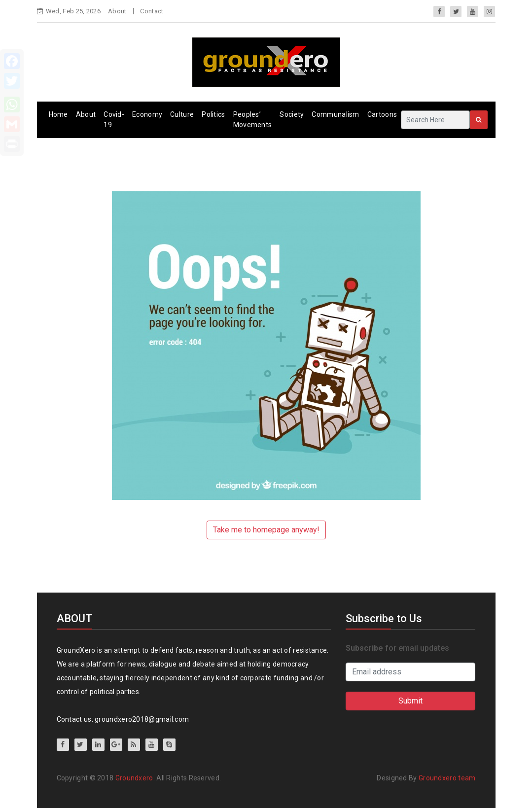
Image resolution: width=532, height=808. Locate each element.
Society (292, 114)
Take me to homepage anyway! (266, 530)
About (117, 11)
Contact (152, 11)
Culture (182, 114)
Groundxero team (447, 778)
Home (58, 114)
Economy (147, 114)
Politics (213, 114)
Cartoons (382, 114)
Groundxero (134, 778)
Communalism (335, 114)
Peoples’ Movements (253, 120)
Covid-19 (114, 120)
